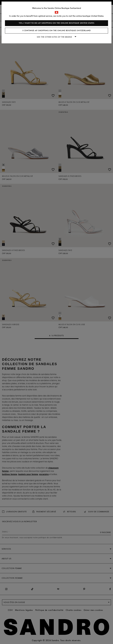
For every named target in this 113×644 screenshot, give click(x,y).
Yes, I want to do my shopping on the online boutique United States (57, 23)
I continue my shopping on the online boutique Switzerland (56, 31)
